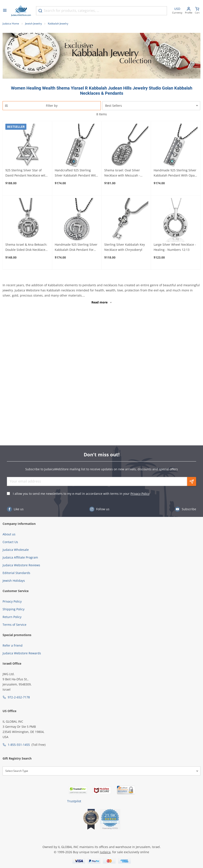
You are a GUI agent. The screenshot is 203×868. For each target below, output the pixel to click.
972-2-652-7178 (19, 697)
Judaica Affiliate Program (20, 557)
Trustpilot (74, 801)
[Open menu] (5, 11)
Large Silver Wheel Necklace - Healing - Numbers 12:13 (175, 247)
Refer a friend (13, 645)
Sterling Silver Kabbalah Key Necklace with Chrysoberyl (125, 247)
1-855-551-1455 (19, 745)
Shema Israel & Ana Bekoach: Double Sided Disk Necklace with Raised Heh (26, 247)
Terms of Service (14, 625)
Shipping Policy (14, 609)
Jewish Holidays (14, 581)
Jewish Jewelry (33, 24)
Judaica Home (11, 24)
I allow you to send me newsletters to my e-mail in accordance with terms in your (81, 494)
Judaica (105, 852)
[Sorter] (151, 106)
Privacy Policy (140, 494)
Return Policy (12, 617)
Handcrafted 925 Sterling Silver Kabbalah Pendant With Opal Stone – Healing (76, 173)
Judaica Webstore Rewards (22, 653)
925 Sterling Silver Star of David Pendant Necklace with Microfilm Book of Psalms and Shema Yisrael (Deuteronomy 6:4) (27, 173)
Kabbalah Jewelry (58, 24)
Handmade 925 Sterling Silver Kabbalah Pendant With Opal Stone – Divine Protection (175, 173)
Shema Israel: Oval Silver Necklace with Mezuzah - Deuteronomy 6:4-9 (122, 173)
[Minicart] (197, 11)
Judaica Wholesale (16, 550)
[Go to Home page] (21, 11)
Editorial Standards (16, 573)
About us (9, 534)
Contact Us (10, 542)
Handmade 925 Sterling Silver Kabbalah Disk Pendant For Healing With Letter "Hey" (76, 247)
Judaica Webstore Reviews (21, 565)
